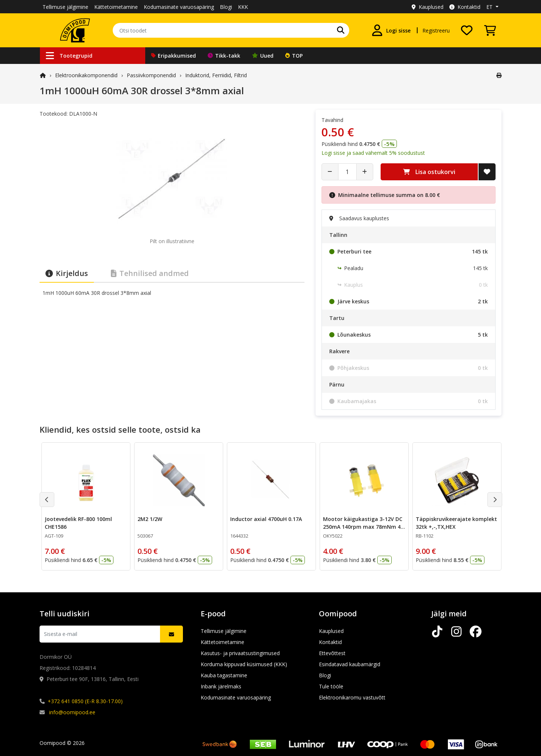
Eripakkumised (173, 56)
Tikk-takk (224, 56)
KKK (243, 7)
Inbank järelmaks (221, 686)
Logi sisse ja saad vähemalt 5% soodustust (373, 153)
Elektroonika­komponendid (86, 75)
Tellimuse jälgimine (65, 7)
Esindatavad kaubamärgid (350, 664)
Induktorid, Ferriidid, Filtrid (216, 75)
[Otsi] (341, 30)
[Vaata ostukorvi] (490, 30)
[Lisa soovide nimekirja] (487, 172)
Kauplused (428, 7)
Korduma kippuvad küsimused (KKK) (244, 664)
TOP (294, 56)
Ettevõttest (332, 653)
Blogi (226, 7)
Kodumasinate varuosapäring (179, 7)
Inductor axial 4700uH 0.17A (266, 519)
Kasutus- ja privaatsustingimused (240, 653)
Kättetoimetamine (116, 7)
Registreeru (436, 30)
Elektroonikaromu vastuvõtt (352, 697)
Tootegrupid (69, 56)
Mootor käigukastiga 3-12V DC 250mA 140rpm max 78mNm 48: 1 (364, 527)
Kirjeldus (67, 273)
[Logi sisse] (391, 30)
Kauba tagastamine (224, 675)
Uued (263, 56)
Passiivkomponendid (151, 75)
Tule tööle (331, 686)
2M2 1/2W (150, 519)
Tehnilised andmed (150, 273)
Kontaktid (465, 7)
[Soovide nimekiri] (467, 30)
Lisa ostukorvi (429, 172)
